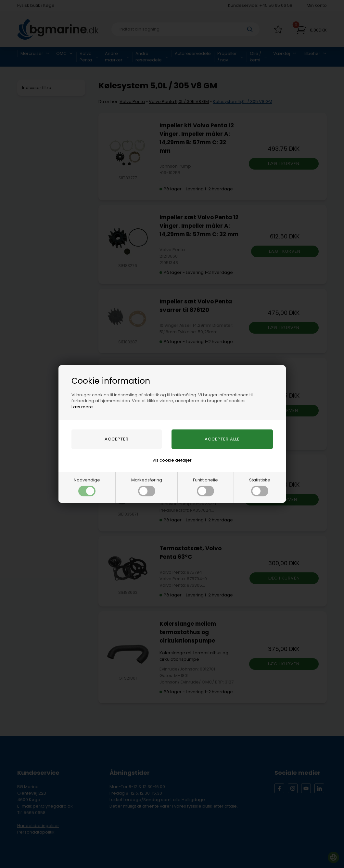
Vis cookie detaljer (172, 460)
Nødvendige (87, 487)
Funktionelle (205, 487)
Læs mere (82, 407)
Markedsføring (147, 487)
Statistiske (260, 487)
